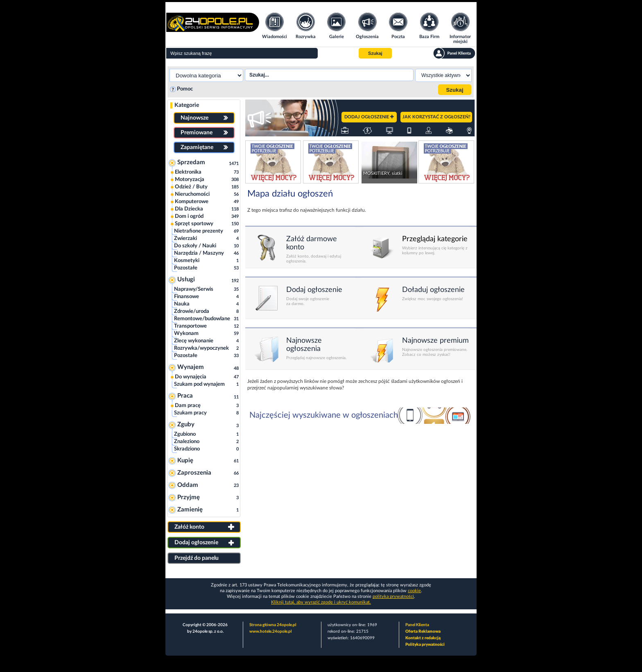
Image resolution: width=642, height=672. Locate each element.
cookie (414, 591)
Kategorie (187, 105)
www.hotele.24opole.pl (270, 631)
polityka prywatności (393, 596)
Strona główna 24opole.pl (273, 625)
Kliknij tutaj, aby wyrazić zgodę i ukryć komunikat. (321, 602)
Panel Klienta (417, 625)
